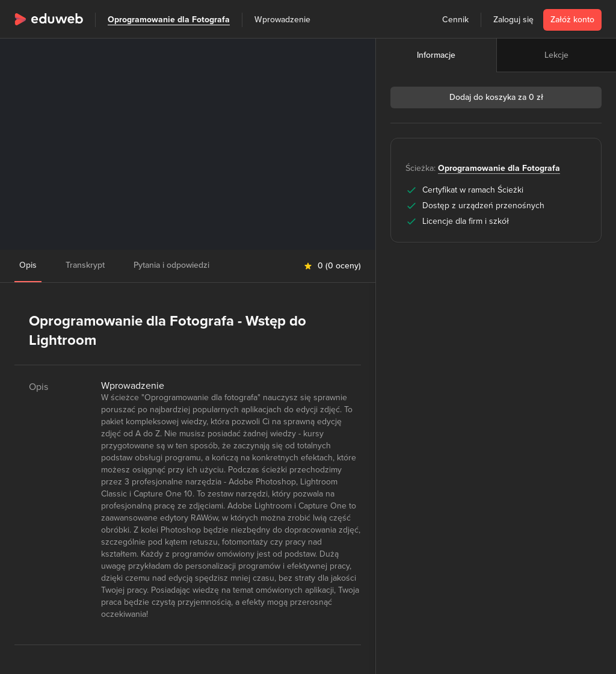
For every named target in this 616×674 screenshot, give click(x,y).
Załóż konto (572, 20)
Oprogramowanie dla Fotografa (169, 20)
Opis (28, 265)
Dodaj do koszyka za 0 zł (496, 97)
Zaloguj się (513, 20)
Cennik (455, 20)
